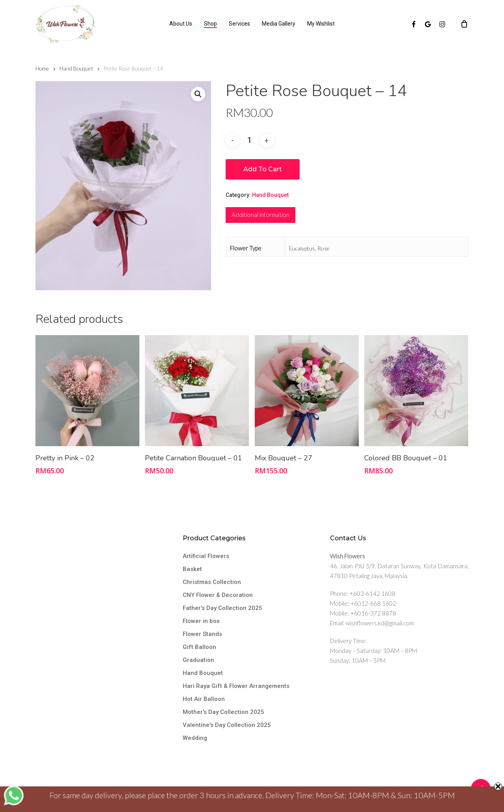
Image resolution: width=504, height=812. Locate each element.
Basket (192, 569)
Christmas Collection (212, 582)
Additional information (260, 215)
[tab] (260, 215)
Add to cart (263, 169)
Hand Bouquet (76, 68)
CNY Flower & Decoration (218, 595)
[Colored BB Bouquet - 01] (416, 391)
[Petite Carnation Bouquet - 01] (197, 391)
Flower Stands (202, 634)
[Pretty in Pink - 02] (87, 391)
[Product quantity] (250, 140)
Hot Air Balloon (204, 699)
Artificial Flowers (206, 556)
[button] (198, 94)
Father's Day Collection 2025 (222, 608)
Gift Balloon (199, 647)
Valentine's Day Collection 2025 (227, 725)
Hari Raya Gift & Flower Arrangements (236, 686)
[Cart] (464, 24)
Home (42, 68)
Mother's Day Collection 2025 (223, 712)
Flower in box (201, 621)
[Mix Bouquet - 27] (307, 391)
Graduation (198, 660)
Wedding (195, 738)
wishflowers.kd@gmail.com (380, 623)
